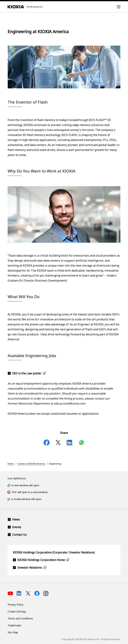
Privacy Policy (15, 605)
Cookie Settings (17, 611)
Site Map (13, 632)
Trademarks (14, 625)
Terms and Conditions (20, 618)
